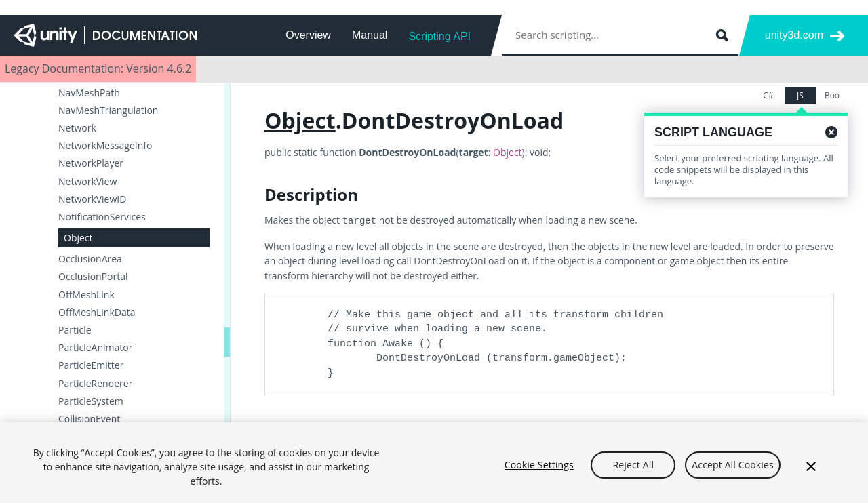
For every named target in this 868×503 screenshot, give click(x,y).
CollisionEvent (89, 419)
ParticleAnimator (95, 348)
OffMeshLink (86, 295)
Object (78, 238)
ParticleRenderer (95, 384)
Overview (308, 35)
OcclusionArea (90, 259)
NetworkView (87, 182)
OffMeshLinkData (97, 313)
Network (77, 128)
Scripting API (439, 36)
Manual (370, 35)
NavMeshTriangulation (108, 110)
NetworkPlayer (91, 163)
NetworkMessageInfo (105, 146)
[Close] (811, 473)
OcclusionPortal (93, 277)
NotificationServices (102, 217)
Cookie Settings (539, 471)
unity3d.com (794, 35)
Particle (75, 330)
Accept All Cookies (732, 471)
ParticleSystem (91, 401)
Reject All (634, 471)
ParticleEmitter (91, 365)
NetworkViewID (92, 199)
